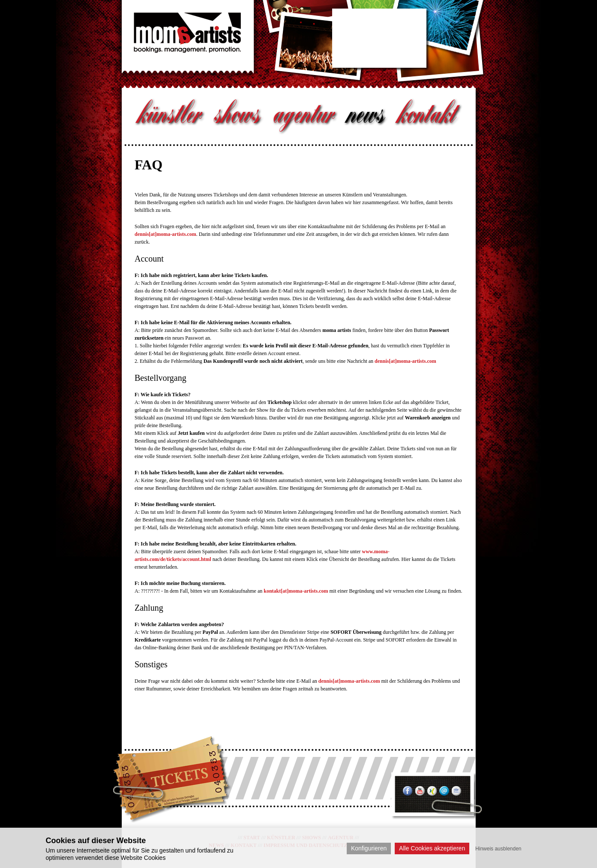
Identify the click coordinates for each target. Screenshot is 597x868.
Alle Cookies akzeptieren (432, 848)
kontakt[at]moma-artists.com (296, 591)
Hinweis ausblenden (498, 849)
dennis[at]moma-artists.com (165, 234)
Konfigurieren (369, 848)
